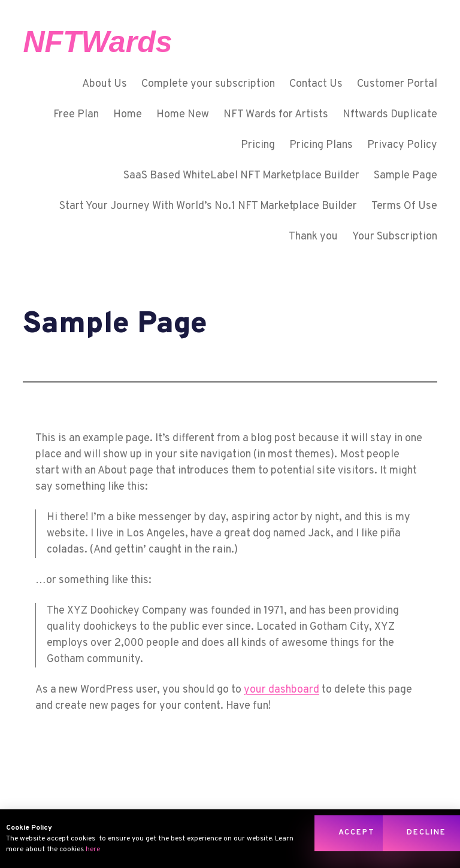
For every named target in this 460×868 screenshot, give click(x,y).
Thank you (313, 237)
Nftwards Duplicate (390, 115)
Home (128, 115)
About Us (105, 84)
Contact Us (316, 84)
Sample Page (405, 176)
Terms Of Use (404, 206)
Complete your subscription (208, 84)
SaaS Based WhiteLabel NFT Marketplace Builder (241, 176)
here (93, 849)
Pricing (258, 145)
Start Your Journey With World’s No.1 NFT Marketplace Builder (208, 206)
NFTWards (97, 42)
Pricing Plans (321, 145)
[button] (357, 833)
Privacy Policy (402, 145)
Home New (183, 115)
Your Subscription (395, 237)
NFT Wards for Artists (276, 115)
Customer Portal (397, 84)
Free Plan (76, 115)
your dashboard (282, 690)
